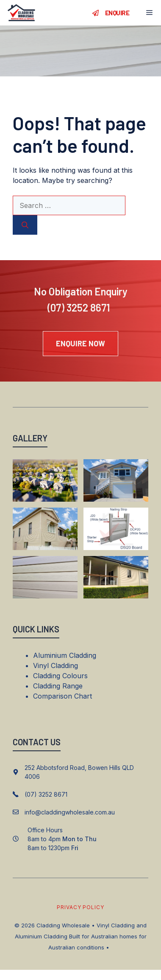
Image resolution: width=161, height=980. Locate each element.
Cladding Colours (60, 676)
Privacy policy (80, 907)
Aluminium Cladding (65, 655)
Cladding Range (58, 686)
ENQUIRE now (80, 343)
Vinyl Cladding (56, 666)
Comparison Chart (62, 696)
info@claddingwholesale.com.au (70, 812)
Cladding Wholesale (63, 925)
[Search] (25, 225)
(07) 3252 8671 (79, 307)
